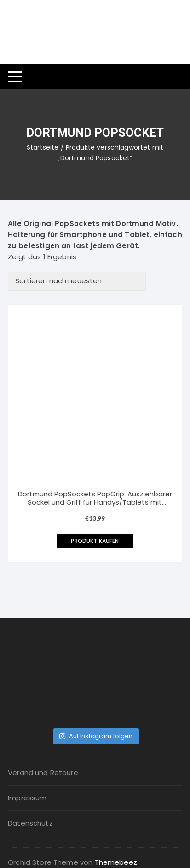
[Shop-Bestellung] (77, 281)
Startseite (43, 147)
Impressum (27, 798)
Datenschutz (30, 823)
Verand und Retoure (43, 772)
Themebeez (116, 862)
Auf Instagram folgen (96, 736)
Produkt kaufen (95, 541)
